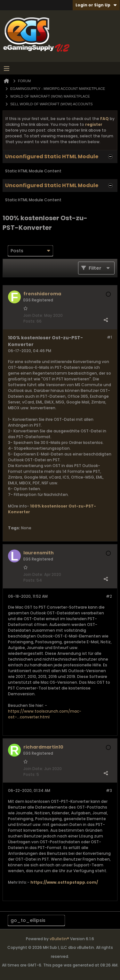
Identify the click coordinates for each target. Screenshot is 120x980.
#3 (109, 790)
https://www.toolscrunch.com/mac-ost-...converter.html (45, 714)
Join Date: (33, 315)
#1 (109, 337)
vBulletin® (59, 939)
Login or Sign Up (96, 5)
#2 (109, 596)
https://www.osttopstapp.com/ (64, 882)
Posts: (29, 321)
